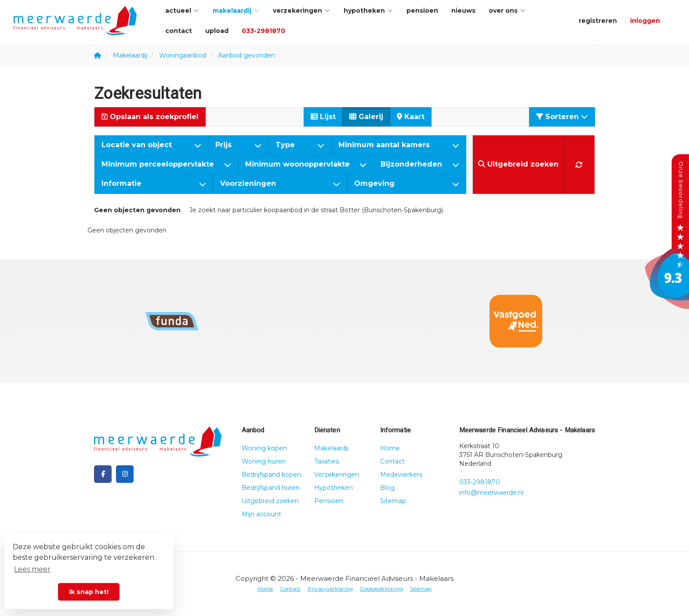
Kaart (411, 117)
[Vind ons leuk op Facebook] (103, 474)
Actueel (182, 11)
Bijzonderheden (420, 164)
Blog (387, 488)
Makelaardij (236, 11)
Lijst (323, 117)
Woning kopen (264, 448)
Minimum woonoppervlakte (306, 164)
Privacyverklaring (330, 589)
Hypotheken (368, 11)
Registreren (598, 21)
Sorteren (562, 117)
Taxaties (326, 461)
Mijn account (261, 514)
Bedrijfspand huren (271, 488)
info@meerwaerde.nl (491, 493)
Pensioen (422, 11)
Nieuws (463, 11)
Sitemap (393, 501)
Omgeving (407, 183)
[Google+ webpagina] (125, 474)
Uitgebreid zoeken (270, 501)
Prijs (238, 145)
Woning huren (264, 461)
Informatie (154, 183)
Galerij (366, 117)
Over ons (507, 11)
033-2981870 (263, 31)
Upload (217, 31)
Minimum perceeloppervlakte (166, 164)
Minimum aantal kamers (399, 145)
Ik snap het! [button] (89, 592)
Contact (179, 31)
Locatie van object (151, 145)
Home (390, 448)
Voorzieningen (280, 183)
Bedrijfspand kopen (271, 475)
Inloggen (645, 21)
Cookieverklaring (381, 589)
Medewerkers (401, 475)
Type (300, 145)
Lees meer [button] (32, 569)
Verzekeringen (302, 11)
